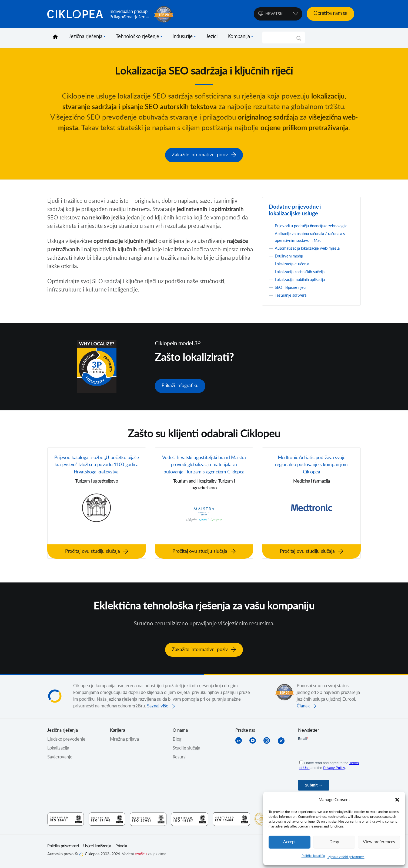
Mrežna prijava (124, 741)
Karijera (118, 733)
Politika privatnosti (63, 848)
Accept (290, 842)
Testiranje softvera (293, 300)
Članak (303, 708)
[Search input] (281, 38)
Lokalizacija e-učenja (295, 269)
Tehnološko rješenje (137, 37)
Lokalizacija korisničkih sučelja (304, 277)
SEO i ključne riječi (293, 293)
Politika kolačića (313, 856)
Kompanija (239, 37)
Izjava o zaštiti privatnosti (346, 857)
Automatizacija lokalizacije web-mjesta (312, 253)
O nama (180, 733)
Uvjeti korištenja (97, 848)
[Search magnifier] (299, 40)
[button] (397, 800)
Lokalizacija (58, 750)
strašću (141, 856)
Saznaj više (158, 708)
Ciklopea (76, 14)
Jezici (212, 37)
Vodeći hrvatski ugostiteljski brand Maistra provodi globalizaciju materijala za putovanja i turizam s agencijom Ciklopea (204, 474)
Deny (334, 842)
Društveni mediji (291, 261)
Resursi (180, 759)
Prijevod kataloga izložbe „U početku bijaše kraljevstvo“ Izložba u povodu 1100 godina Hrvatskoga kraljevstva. (97, 474)
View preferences (379, 842)
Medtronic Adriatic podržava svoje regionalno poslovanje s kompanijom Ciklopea (312, 470)
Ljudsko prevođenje (66, 741)
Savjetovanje (60, 759)
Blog (177, 741)
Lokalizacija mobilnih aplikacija (304, 285)
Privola (121, 848)
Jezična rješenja (86, 37)
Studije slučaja (186, 750)
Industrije (183, 37)
